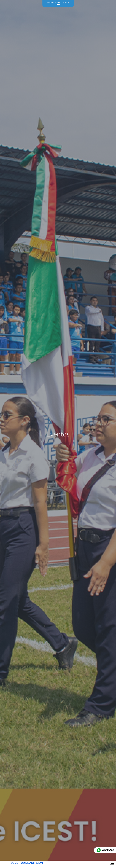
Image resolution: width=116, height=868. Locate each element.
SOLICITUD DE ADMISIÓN (27, 864)
